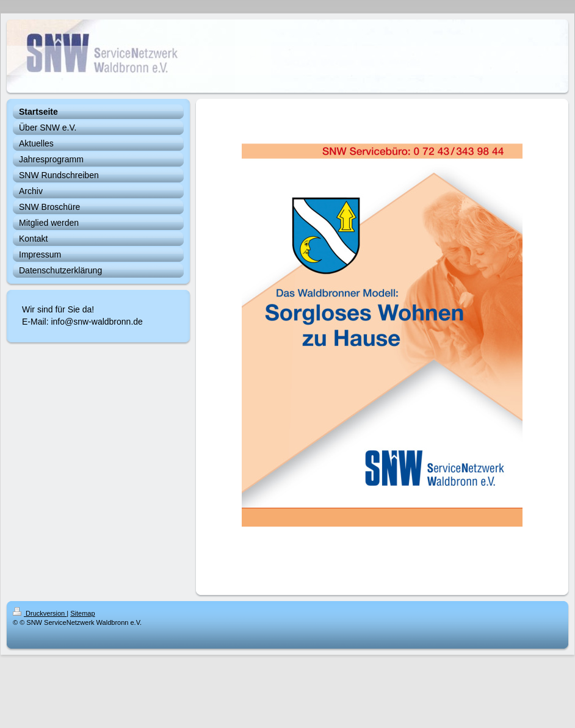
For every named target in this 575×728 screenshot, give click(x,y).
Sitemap (82, 613)
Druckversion (40, 613)
